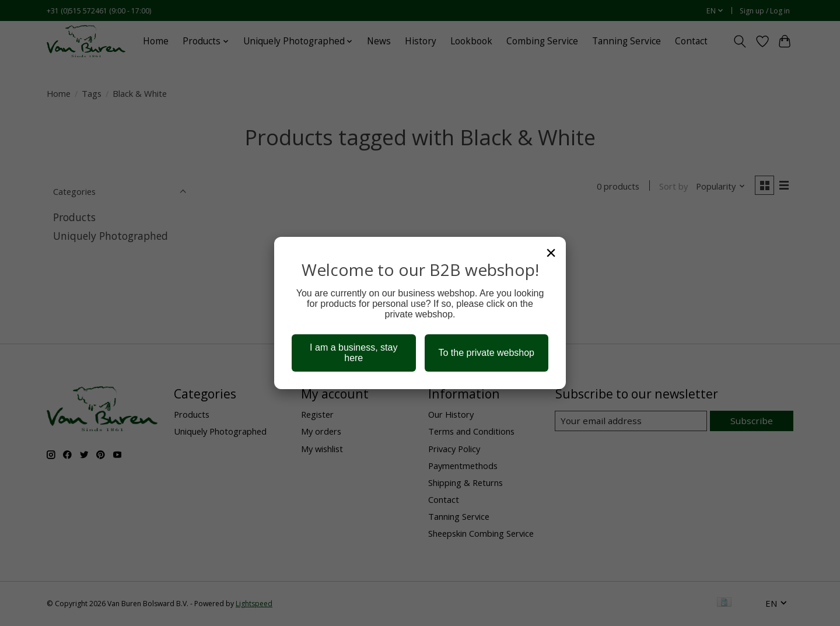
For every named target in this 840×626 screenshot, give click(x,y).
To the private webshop (486, 353)
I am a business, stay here (353, 353)
